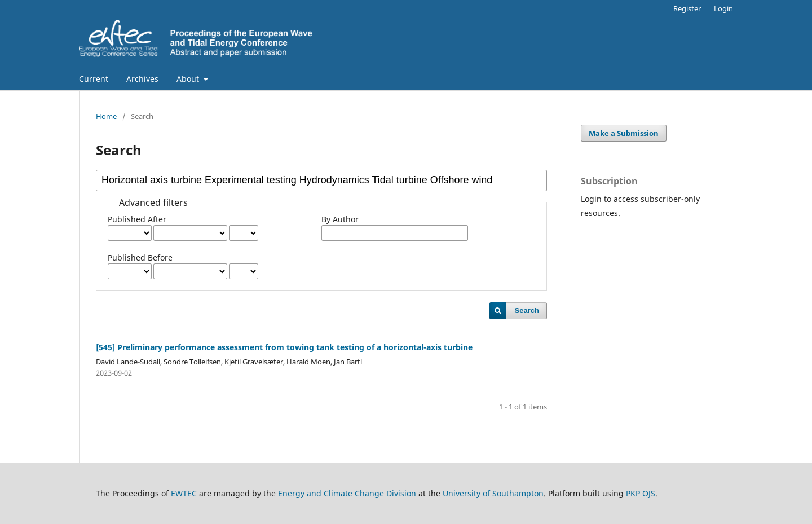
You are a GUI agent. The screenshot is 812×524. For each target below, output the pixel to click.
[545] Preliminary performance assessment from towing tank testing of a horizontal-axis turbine (284, 347)
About (189, 79)
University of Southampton (493, 493)
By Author (340, 219)
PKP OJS (641, 493)
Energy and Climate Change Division (347, 493)
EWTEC (184, 493)
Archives (142, 79)
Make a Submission (624, 133)
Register (687, 8)
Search (527, 311)
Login (723, 8)
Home (106, 116)
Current (94, 79)
